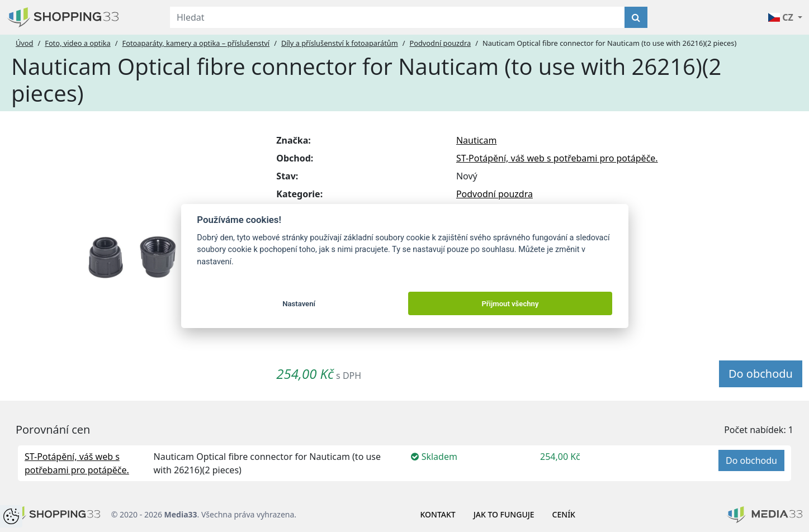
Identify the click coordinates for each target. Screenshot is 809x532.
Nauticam (477, 140)
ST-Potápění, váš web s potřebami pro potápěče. (557, 158)
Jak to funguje (504, 514)
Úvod (24, 43)
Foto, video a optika (78, 43)
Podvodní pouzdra (441, 43)
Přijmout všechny (510, 304)
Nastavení (299, 304)
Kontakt (438, 514)
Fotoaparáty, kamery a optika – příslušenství (196, 43)
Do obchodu (761, 374)
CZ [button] (782, 17)
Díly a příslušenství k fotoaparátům (340, 43)
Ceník (564, 514)
